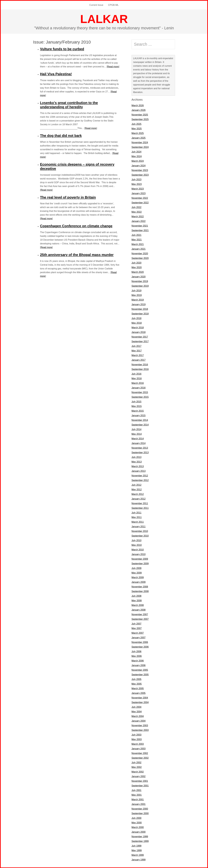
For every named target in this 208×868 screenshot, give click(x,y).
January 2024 (139, 165)
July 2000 (137, 818)
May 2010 (137, 545)
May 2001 (137, 795)
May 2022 (137, 212)
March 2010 (138, 550)
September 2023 (140, 175)
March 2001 (138, 799)
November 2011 (140, 503)
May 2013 (137, 462)
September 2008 (140, 591)
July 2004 (137, 707)
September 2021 (140, 230)
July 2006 (137, 651)
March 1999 (138, 855)
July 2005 (137, 679)
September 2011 (140, 508)
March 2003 (138, 744)
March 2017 (138, 355)
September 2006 (140, 647)
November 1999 (140, 836)
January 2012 (139, 499)
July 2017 (137, 346)
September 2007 (140, 619)
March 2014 (138, 438)
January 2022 (139, 221)
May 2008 (137, 600)
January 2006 (139, 665)
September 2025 (140, 119)
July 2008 (137, 596)
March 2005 (138, 688)
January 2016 (139, 388)
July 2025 (137, 124)
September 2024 (140, 147)
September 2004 (140, 702)
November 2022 (140, 198)
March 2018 (138, 327)
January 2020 (139, 277)
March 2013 (138, 466)
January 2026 (139, 110)
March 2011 (138, 522)
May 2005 (137, 684)
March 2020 (138, 272)
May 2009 (137, 573)
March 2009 (138, 577)
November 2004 (140, 698)
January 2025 (139, 138)
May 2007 (137, 628)
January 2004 (139, 721)
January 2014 (139, 443)
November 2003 (140, 725)
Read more (113, 66)
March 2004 (138, 716)
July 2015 (137, 401)
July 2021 (137, 235)
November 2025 (140, 115)
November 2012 (140, 475)
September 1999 (140, 841)
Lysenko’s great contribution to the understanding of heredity (69, 105)
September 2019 (140, 286)
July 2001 (137, 790)
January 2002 (139, 776)
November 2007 (140, 614)
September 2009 (140, 563)
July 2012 (137, 485)
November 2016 (140, 364)
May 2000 (137, 823)
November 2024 (140, 142)
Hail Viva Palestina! (56, 74)
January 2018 (139, 332)
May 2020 (137, 267)
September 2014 (140, 425)
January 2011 (139, 526)
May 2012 (137, 489)
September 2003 (140, 730)
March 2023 (138, 189)
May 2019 (137, 295)
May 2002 (137, 767)
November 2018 (140, 309)
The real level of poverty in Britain (68, 197)
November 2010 (140, 531)
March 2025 (138, 133)
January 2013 (139, 471)
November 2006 (140, 642)
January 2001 (139, 804)
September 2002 (140, 758)
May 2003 (137, 739)
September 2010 (140, 536)
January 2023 (139, 193)
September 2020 (140, 258)
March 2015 (138, 411)
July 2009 (137, 568)
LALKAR (104, 19)
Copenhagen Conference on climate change (76, 226)
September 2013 (140, 452)
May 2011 (137, 517)
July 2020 (137, 263)
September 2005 (140, 674)
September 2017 (140, 341)
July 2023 (137, 179)
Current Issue (96, 5)
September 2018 (140, 314)
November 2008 (140, 587)
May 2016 (137, 378)
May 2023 (137, 184)
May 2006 (137, 656)
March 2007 (138, 633)
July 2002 (137, 762)
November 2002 (140, 753)
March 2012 (138, 494)
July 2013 (137, 457)
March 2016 (138, 383)
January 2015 (139, 415)
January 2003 (139, 748)
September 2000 (140, 813)
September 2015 (140, 397)
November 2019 (140, 281)
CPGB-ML (113, 5)
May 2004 (137, 711)
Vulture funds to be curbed (62, 49)
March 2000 (138, 827)
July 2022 (137, 207)
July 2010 (137, 540)
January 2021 (139, 249)
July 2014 (137, 429)
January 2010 (139, 554)
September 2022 (140, 203)
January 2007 (139, 637)
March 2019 (138, 300)
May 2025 (137, 128)
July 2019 (137, 290)
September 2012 (140, 480)
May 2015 (137, 406)
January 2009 (139, 582)
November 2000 (140, 809)
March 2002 (138, 772)
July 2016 (137, 374)
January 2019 (139, 304)
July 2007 (137, 624)
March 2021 (138, 244)
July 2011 (137, 513)
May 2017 (137, 351)
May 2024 (137, 156)
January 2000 (139, 832)
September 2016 (140, 369)
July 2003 (137, 735)
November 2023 (140, 170)
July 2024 (137, 152)
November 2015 (140, 392)
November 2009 (140, 559)
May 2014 (137, 434)
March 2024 (138, 161)
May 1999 (137, 850)
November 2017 (140, 337)
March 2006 (138, 661)
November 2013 (140, 448)
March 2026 (138, 105)
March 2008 (138, 605)
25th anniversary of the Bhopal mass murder (77, 255)
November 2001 (140, 781)
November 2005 (140, 670)
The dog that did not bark (61, 135)
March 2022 (138, 216)
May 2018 (137, 323)
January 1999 (139, 860)
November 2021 (140, 226)
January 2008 (139, 610)
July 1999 (137, 846)
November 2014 (140, 420)
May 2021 (137, 240)
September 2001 (140, 786)
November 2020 (140, 253)
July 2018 (137, 318)
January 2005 (139, 693)
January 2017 (139, 360)
